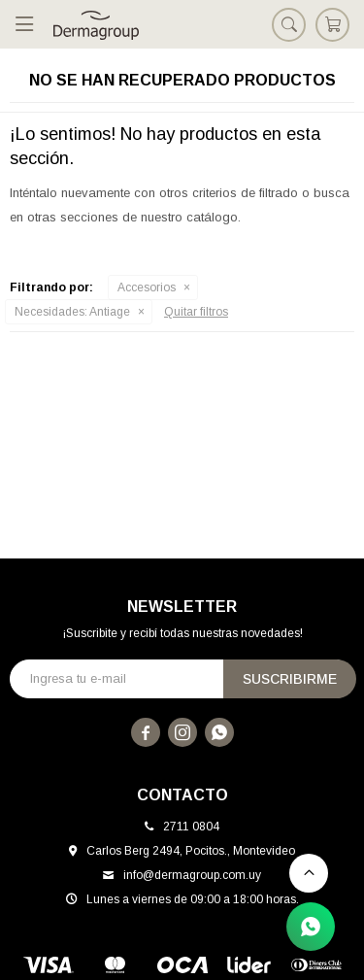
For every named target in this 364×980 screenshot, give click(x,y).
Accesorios (147, 287)
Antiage (72, 312)
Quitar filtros (196, 312)
